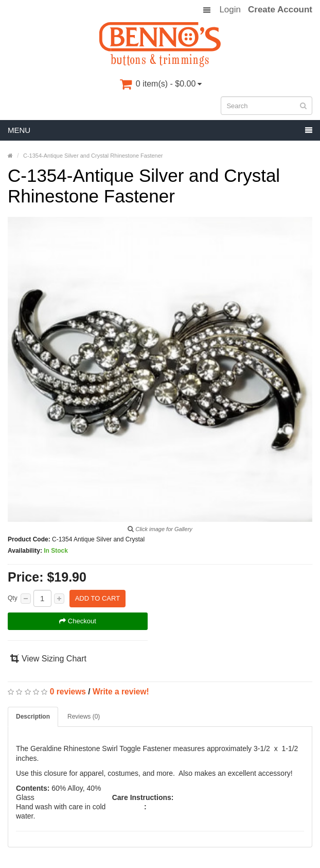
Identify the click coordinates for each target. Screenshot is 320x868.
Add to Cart (97, 598)
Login (230, 10)
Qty (13, 598)
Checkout (78, 621)
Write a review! (121, 692)
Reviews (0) (84, 717)
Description (33, 717)
